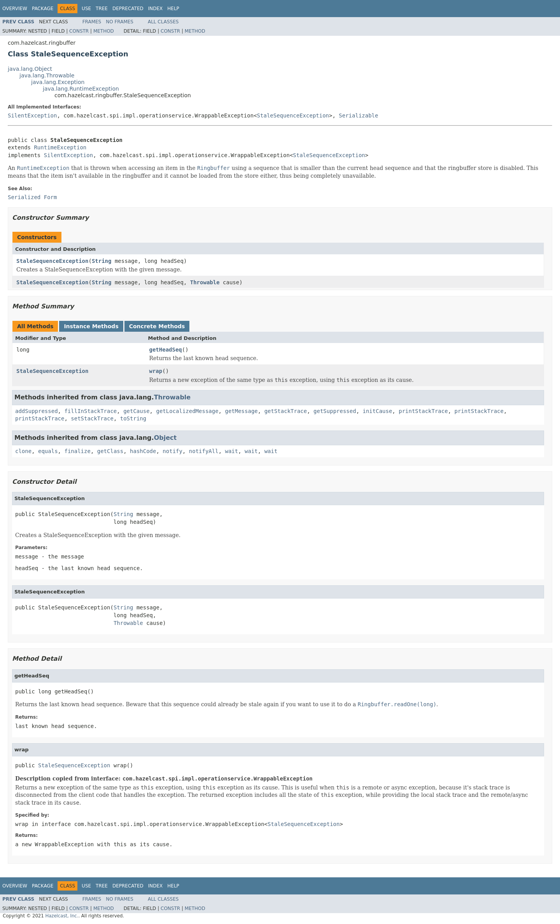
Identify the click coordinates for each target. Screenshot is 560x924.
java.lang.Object (30, 69)
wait (232, 451)
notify (172, 451)
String (102, 261)
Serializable (358, 115)
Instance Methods (91, 326)
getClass (110, 451)
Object (165, 438)
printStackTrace (423, 411)
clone (23, 451)
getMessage (241, 411)
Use (86, 9)
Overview (15, 9)
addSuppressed (37, 411)
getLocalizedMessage (187, 411)
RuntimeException (60, 147)
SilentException (32, 115)
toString (133, 418)
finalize (77, 451)
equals (48, 451)
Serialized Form (32, 197)
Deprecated (128, 9)
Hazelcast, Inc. (62, 916)
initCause (378, 411)
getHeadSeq (166, 350)
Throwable (205, 282)
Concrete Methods (157, 326)
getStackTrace (286, 411)
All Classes (163, 22)
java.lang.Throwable (47, 75)
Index (156, 9)
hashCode (143, 451)
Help (173, 9)
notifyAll (204, 451)
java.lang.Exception (58, 82)
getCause (136, 411)
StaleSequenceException (293, 115)
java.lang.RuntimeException (81, 89)
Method (104, 31)
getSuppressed (335, 411)
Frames (92, 22)
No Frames (120, 22)
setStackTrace (92, 418)
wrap (156, 371)
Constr (79, 31)
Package (43, 9)
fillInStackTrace (90, 411)
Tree (102, 9)
